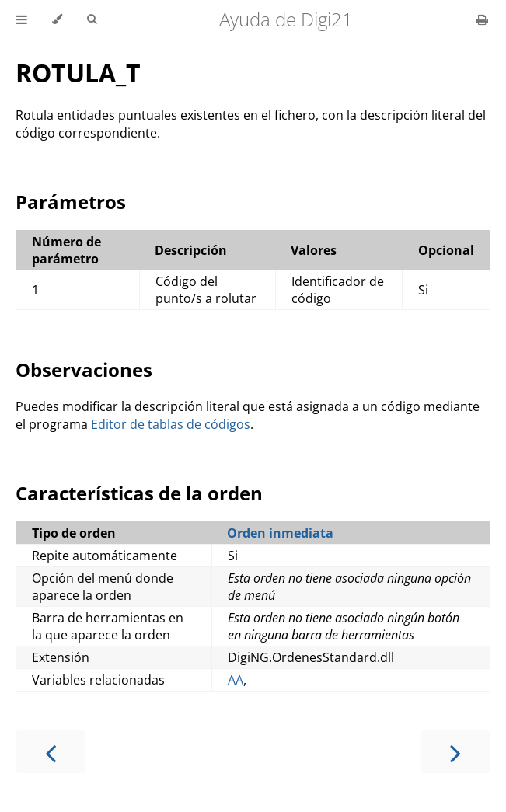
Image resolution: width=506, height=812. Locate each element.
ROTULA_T (78, 73)
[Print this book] (482, 19)
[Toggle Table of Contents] (22, 19)
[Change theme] (57, 19)
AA (236, 680)
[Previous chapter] (51, 752)
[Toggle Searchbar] (92, 19)
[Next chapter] (455, 752)
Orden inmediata (280, 533)
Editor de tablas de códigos (171, 424)
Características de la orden (139, 493)
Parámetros (71, 202)
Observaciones (84, 369)
